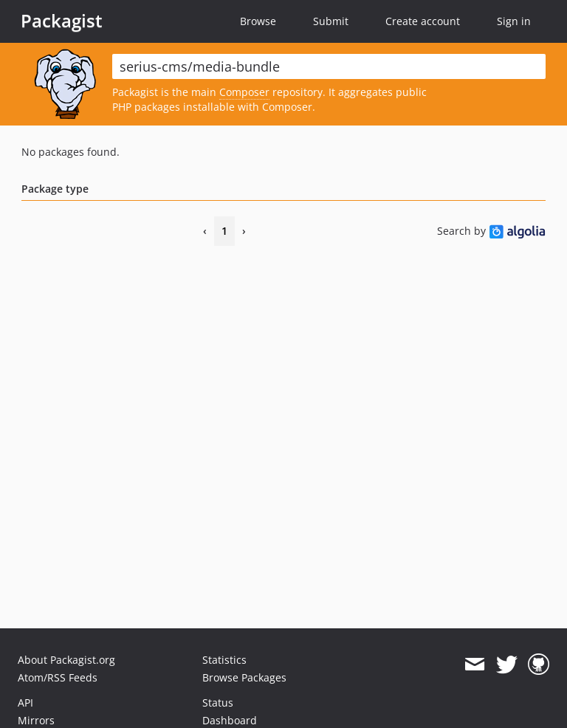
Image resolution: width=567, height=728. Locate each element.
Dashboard (230, 720)
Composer (244, 92)
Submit (331, 21)
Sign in (514, 21)
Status (218, 703)
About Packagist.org (66, 660)
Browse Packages (244, 677)
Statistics (224, 660)
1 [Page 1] (224, 231)
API (25, 703)
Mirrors (36, 720)
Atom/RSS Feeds (58, 677)
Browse (258, 21)
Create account (423, 21)
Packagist (62, 21)
